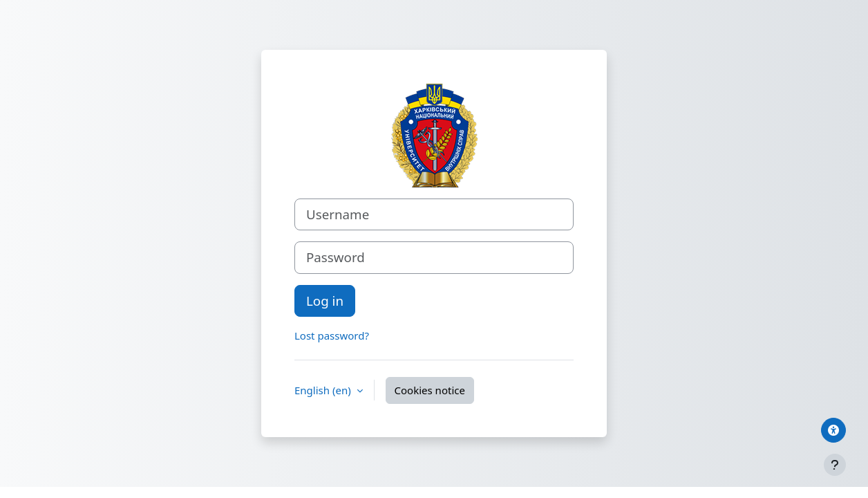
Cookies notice (430, 390)
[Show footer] (835, 465)
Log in (325, 301)
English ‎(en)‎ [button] (324, 390)
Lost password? (332, 335)
